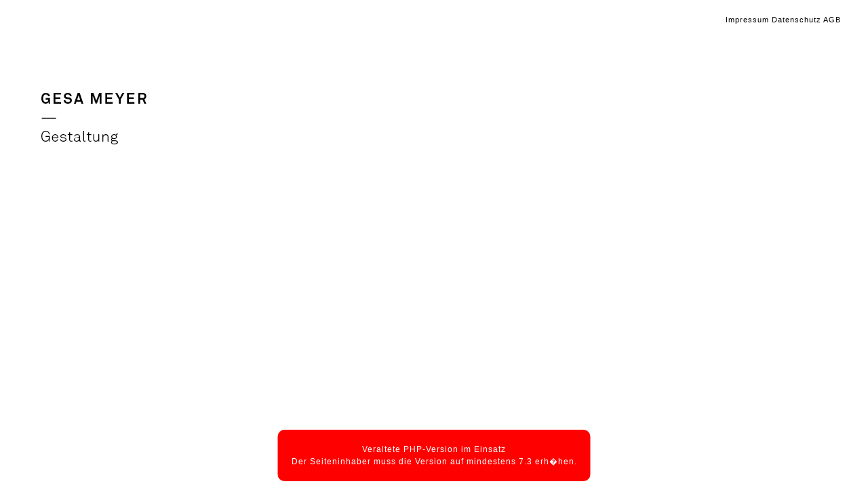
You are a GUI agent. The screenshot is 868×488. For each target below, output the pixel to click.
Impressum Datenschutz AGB (783, 20)
